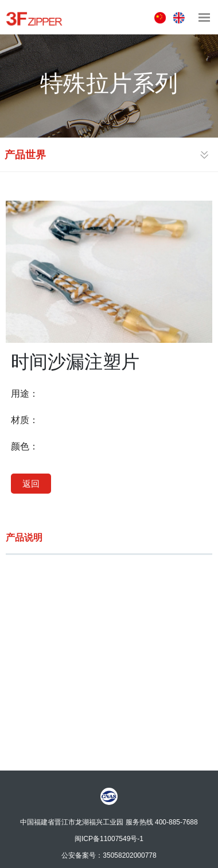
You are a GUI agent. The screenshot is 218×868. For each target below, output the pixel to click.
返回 (31, 484)
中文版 (161, 18)
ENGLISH (180, 18)
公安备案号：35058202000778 (109, 855)
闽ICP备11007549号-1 (109, 838)
